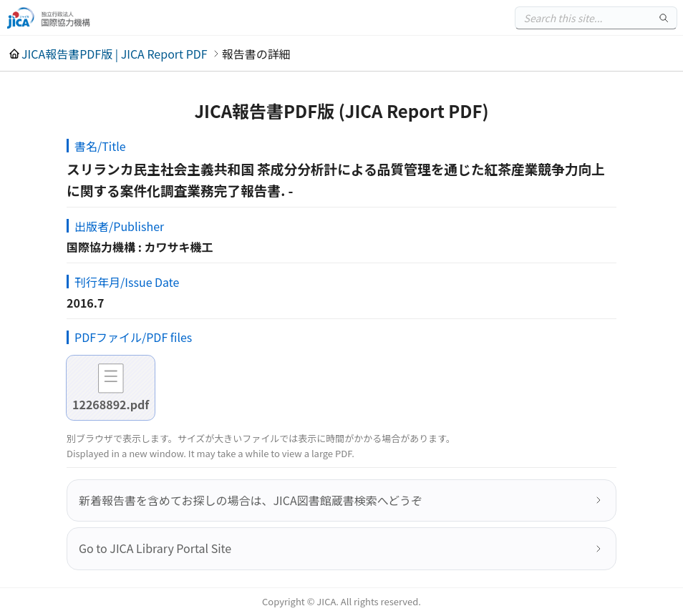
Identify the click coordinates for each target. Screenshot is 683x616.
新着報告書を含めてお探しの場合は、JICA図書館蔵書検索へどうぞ (251, 500)
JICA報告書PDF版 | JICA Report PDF (115, 54)
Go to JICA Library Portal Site (155, 548)
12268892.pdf (111, 404)
